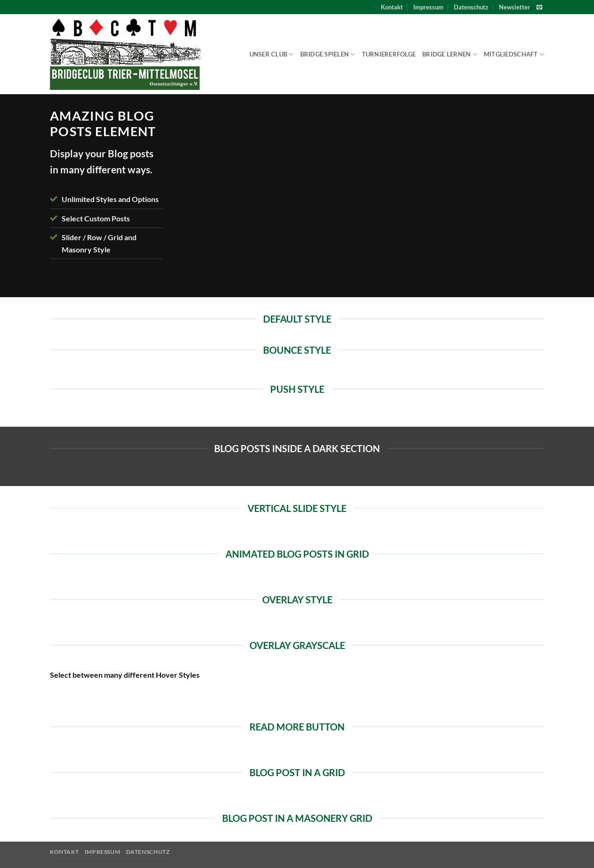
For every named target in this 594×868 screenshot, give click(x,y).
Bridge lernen (450, 54)
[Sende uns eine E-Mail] (539, 8)
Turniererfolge (389, 54)
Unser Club (272, 54)
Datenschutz (471, 7)
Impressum (428, 7)
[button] (514, 7)
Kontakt (392, 7)
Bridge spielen (328, 54)
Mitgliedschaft (514, 54)
